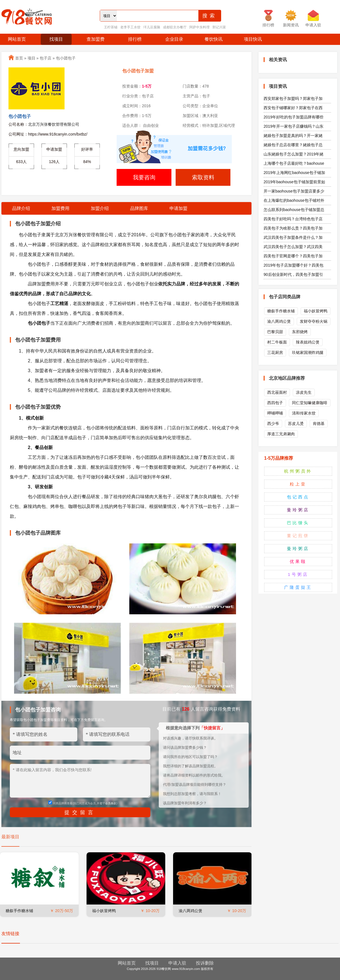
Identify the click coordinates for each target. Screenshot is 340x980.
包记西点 (298, 497)
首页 (19, 58)
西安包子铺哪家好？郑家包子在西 (293, 108)
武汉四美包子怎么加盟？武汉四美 (293, 247)
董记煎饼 (298, 536)
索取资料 (203, 177)
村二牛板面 (277, 342)
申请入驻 (177, 963)
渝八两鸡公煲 (191, 911)
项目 (31, 58)
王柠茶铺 (111, 27)
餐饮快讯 (214, 39)
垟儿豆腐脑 (152, 27)
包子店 (46, 58)
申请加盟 (178, 208)
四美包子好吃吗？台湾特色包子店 (293, 219)
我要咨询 (144, 177)
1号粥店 (298, 574)
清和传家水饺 (304, 413)
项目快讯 (253, 39)
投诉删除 (205, 963)
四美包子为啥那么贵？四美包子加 (293, 228)
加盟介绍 (100, 208)
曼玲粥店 (298, 510)
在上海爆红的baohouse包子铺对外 (294, 200)
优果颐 (298, 561)
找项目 (56, 39)
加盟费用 (60, 208)
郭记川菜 (219, 27)
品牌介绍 (21, 208)
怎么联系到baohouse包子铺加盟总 (294, 210)
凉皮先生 (304, 392)
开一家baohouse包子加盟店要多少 (294, 191)
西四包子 (275, 403)
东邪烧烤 (300, 332)
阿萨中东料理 (200, 27)
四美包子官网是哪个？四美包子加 (293, 256)
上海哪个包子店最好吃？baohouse (294, 163)
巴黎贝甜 (275, 332)
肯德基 (319, 423)
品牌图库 (139, 208)
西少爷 (273, 423)
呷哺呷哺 (275, 413)
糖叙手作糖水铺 (19, 911)
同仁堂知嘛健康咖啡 (310, 403)
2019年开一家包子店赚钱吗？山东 (293, 126)
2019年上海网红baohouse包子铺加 (294, 173)
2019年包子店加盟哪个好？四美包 (293, 265)
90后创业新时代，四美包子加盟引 (293, 274)
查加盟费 (96, 39)
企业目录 (174, 39)
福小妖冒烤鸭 (104, 911)
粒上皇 (298, 484)
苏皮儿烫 (296, 423)
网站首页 (17, 39)
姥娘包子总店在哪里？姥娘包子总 (293, 145)
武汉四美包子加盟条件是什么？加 (293, 237)
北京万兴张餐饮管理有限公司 (54, 124)
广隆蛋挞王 (298, 587)
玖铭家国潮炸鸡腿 (308, 352)
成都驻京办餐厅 (175, 27)
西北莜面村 (277, 392)
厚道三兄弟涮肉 (281, 434)
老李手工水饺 (130, 27)
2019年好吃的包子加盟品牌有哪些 (293, 117)
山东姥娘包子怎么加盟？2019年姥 (293, 154)
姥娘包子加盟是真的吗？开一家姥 (293, 136)
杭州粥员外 (298, 471)
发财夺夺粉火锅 (314, 321)
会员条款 (111, 803)
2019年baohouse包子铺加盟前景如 (294, 182)
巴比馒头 (298, 523)
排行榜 (135, 39)
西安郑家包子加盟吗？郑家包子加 (293, 99)
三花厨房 (275, 352)
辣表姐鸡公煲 (308, 342)
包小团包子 (66, 58)
